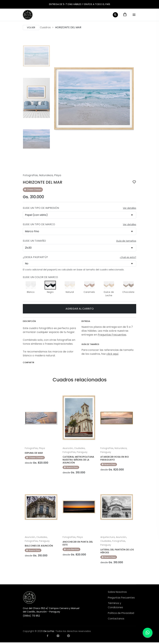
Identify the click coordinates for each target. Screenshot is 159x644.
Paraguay (82, 452)
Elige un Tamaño (34, 241)
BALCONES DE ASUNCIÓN (39, 546)
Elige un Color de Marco (40, 277)
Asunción (68, 448)
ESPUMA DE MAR (34, 453)
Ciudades (79, 448)
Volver (31, 27)
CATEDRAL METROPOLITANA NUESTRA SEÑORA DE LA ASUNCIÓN (78, 460)
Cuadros (45, 27)
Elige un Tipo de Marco (39, 224)
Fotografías (30, 175)
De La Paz (49, 633)
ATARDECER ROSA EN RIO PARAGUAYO (115, 458)
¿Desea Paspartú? (35, 257)
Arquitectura (108, 538)
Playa (58, 175)
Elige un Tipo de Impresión (41, 208)
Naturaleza (46, 175)
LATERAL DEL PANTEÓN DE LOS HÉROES (117, 552)
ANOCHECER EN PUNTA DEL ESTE (78, 544)
